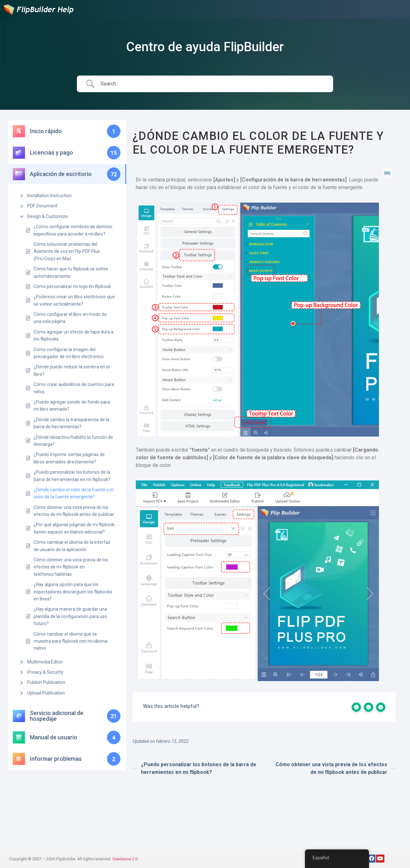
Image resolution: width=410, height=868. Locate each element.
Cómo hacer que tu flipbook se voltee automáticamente (71, 272)
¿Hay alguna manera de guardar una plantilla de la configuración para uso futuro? (70, 616)
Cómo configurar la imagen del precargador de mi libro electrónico (69, 353)
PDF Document (42, 206)
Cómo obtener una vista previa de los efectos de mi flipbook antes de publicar (74, 511)
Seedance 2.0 (125, 859)
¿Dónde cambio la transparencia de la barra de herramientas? (71, 423)
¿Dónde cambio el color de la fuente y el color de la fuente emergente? (74, 493)
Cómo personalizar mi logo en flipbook (72, 286)
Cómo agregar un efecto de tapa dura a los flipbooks (74, 335)
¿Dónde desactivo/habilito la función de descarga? (73, 441)
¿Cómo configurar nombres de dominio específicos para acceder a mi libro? (73, 230)
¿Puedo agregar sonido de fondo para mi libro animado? (72, 406)
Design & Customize (48, 216)
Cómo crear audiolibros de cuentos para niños (74, 388)
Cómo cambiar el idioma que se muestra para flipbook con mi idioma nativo (70, 641)
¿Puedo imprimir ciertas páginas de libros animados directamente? (69, 458)
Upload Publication (46, 693)
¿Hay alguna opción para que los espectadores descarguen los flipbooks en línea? (73, 592)
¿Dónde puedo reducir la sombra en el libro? (72, 370)
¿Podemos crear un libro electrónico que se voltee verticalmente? (74, 300)
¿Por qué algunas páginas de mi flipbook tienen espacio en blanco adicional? (74, 528)
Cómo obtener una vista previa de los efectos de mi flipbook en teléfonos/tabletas (71, 567)
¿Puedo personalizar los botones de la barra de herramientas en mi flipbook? (72, 476)
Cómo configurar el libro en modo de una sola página (70, 318)
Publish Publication (46, 682)
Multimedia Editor (45, 662)
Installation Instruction (49, 196)
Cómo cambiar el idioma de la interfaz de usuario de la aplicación (72, 546)
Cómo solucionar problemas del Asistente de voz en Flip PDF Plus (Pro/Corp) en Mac (67, 251)
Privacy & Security (45, 672)
